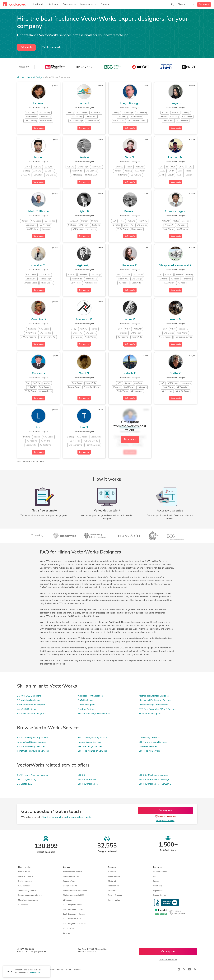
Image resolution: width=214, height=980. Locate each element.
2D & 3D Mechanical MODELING (155, 784)
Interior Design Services (90, 742)
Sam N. (130, 158)
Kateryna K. (130, 266)
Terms (69, 970)
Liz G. (38, 428)
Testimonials (113, 886)
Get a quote (204, 4)
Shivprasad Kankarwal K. (176, 266)
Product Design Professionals (153, 705)
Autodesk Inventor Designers (31, 714)
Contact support (160, 872)
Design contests (25, 881)
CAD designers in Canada (74, 914)
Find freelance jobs (71, 877)
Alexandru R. (84, 320)
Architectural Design (32, 77)
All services (23, 905)
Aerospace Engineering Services (33, 738)
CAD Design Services (149, 738)
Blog (155, 877)
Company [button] (112, 867)
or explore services (165, 821)
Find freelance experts (73, 872)
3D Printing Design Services (153, 742)
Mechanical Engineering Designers (156, 700)
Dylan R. (84, 211)
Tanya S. (176, 103)
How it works (24, 872)
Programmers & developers (30, 895)
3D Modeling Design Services (92, 751)
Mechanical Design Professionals (94, 714)
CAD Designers (86, 700)
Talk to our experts (53, 47)
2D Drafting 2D (25, 784)
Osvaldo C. (38, 266)
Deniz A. (84, 158)
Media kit (112, 881)
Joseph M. (176, 320)
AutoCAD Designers (27, 709)
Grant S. (84, 374)
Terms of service (115, 895)
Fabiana (38, 103)
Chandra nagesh (176, 211)
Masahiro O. (38, 320)
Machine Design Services (90, 747)
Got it (10, 972)
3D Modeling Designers (29, 700)
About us (112, 872)
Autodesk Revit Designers (91, 696)
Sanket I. (84, 103)
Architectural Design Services (32, 742)
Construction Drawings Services (33, 751)
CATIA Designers (86, 705)
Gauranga (38, 374)
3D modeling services (27, 891)
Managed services (26, 877)
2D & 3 (81, 775)
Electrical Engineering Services (93, 738)
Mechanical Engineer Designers (154, 696)
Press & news (114, 877)
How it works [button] (24, 867)
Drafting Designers (87, 709)
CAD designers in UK (72, 919)
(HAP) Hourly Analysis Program (33, 775)
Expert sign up (159, 895)
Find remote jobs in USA (74, 895)
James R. (130, 320)
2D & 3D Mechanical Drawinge (154, 780)
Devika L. (130, 211)
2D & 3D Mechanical (88, 784)
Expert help (158, 891)
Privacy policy (114, 900)
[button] (53, 4)
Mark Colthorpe (38, 211)
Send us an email (52, 817)
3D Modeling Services (150, 751)
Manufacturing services (28, 900)
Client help (158, 886)
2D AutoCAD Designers (29, 696)
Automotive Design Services (31, 747)
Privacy (60, 970)
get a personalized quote (78, 817)
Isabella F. (130, 374)
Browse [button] (67, 867)
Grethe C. (176, 374)
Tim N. (84, 428)
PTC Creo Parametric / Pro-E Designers (158, 709)
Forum (156, 881)
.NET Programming (27, 780)
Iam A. (38, 158)
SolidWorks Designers (150, 714)
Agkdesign (84, 266)
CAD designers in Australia (75, 924)
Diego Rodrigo (130, 103)
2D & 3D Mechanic (87, 780)
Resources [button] (158, 867)
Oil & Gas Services (148, 747)
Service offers (69, 881)
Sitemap (67, 933)
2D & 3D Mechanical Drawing (154, 775)
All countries (68, 928)
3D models (68, 900)
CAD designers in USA (73, 910)
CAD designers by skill (73, 905)
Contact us (113, 891)
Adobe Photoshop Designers (31, 705)
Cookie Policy (35, 973)
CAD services (24, 886)
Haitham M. (176, 158)
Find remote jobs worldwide (75, 891)
